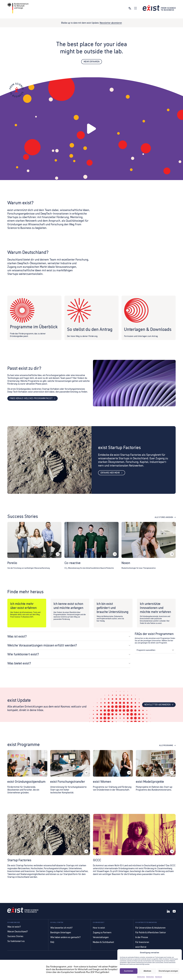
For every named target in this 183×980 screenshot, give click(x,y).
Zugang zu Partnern (102, 932)
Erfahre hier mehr (112, 474)
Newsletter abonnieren (111, 23)
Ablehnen (147, 971)
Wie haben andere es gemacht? (65, 937)
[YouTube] (174, 912)
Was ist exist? (14, 927)
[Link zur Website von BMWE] (18, 8)
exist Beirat (141, 947)
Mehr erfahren (92, 62)
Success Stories (15, 936)
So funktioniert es (16, 941)
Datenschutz (141, 977)
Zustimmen (129, 971)
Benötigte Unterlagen (61, 932)
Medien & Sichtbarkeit (103, 942)
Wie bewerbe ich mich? (61, 928)
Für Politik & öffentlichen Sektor (151, 932)
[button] (91, 129)
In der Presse (142, 937)
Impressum (159, 977)
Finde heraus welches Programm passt (33, 399)
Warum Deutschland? (18, 932)
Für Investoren (142, 942)
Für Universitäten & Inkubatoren (150, 928)
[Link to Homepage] (23, 910)
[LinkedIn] (168, 912)
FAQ (52, 942)
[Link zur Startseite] (159, 8)
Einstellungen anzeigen (168, 971)
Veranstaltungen (101, 937)
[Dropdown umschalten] (173, 651)
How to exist (99, 928)
